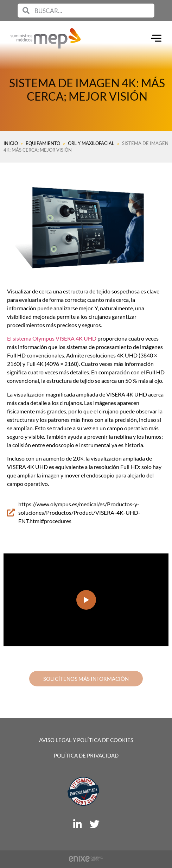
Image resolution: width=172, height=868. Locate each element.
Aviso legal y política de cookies (86, 740)
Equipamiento (43, 143)
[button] (86, 600)
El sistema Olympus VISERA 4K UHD (52, 338)
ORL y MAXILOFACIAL (91, 143)
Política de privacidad (86, 755)
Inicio (11, 143)
